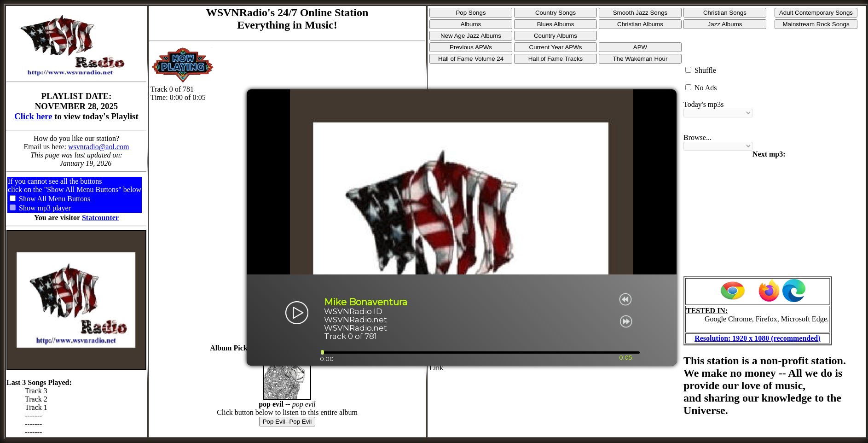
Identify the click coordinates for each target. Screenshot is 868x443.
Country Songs (556, 13)
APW (640, 47)
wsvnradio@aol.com (98, 147)
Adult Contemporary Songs (816, 13)
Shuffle (705, 70)
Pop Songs (471, 13)
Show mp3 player (45, 208)
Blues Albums (556, 24)
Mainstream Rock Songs (816, 24)
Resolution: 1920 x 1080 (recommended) (757, 338)
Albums (471, 24)
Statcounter (100, 218)
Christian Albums (640, 24)
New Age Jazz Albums (471, 36)
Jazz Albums (725, 24)
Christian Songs (725, 13)
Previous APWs (471, 47)
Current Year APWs (556, 47)
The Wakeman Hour (640, 59)
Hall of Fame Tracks (556, 59)
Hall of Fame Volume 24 (471, 59)
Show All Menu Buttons (55, 199)
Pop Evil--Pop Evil (287, 422)
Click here (33, 116)
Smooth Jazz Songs (640, 13)
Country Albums (556, 36)
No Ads (706, 88)
